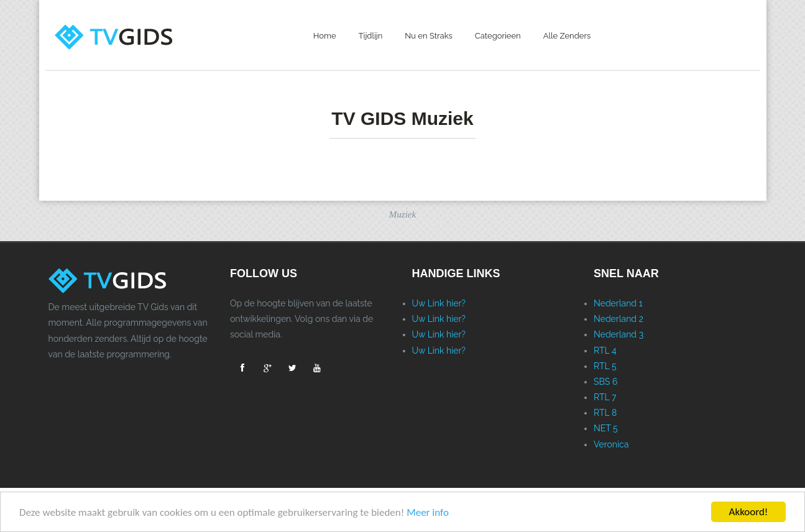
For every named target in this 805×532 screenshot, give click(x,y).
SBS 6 (605, 382)
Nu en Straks (429, 36)
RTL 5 (605, 366)
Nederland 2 (619, 319)
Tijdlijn (371, 36)
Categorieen (498, 36)
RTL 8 (605, 413)
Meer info (428, 512)
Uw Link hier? (439, 303)
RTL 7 (605, 397)
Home (325, 36)
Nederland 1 (618, 303)
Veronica (611, 444)
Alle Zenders (567, 36)
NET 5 (606, 428)
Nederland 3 (619, 334)
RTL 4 (605, 351)
